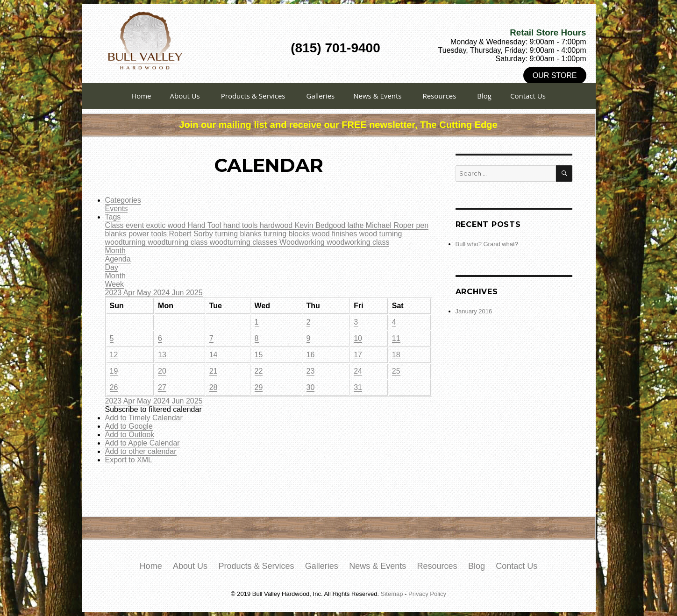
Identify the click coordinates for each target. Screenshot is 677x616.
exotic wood (167, 225)
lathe (357, 225)
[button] (153, 409)
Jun (179, 293)
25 (396, 371)
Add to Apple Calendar (143, 443)
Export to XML (129, 460)
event (136, 225)
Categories (123, 200)
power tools (149, 234)
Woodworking (303, 242)
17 (358, 355)
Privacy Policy (427, 594)
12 (114, 355)
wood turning (381, 234)
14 (214, 355)
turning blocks (288, 234)
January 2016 (474, 311)
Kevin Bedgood (321, 225)
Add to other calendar (141, 451)
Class (115, 225)
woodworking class (358, 242)
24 (358, 371)
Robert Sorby (192, 234)
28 (214, 387)
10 (358, 338)
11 (396, 338)
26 (114, 387)
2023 (114, 293)
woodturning (127, 242)
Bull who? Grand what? (487, 244)
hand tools (242, 225)
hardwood (277, 225)
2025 (194, 293)
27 (162, 387)
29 (259, 387)
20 (162, 371)
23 (311, 371)
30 (311, 387)
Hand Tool (205, 225)
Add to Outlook (130, 435)
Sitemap (392, 594)
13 (162, 355)
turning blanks (239, 234)
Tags (113, 217)
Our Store (555, 75)
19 (114, 371)
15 (259, 355)
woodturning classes (245, 242)
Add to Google (129, 426)
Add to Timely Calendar (144, 418)
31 (358, 387)
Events (117, 209)
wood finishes (335, 234)
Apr (130, 293)
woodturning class (179, 242)
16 (311, 355)
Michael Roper (391, 225)
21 (214, 371)
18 (396, 355)
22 (259, 371)
